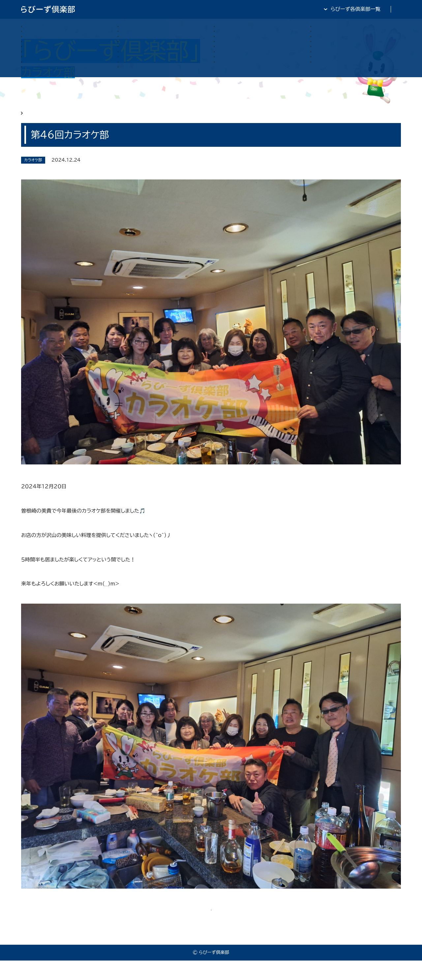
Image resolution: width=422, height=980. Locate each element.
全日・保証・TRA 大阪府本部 (369, 9)
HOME (29, 118)
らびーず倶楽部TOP (228, 9)
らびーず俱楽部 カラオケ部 (75, 118)
